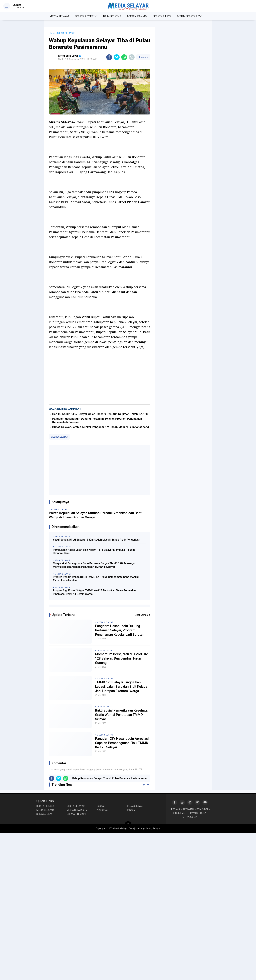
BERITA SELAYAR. (76, 806)
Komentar (143, 57)
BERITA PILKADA (137, 16)
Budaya (101, 806)
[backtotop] (128, 825)
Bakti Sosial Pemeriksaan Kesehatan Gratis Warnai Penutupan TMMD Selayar (122, 715)
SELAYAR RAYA (162, 16)
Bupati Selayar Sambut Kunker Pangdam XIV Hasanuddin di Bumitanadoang (101, 427)
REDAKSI (176, 809)
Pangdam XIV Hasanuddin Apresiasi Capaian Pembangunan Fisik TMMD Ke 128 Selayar (122, 743)
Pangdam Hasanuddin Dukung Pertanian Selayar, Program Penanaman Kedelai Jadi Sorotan (120, 630)
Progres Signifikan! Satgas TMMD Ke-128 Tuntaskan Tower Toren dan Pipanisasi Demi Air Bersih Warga (94, 592)
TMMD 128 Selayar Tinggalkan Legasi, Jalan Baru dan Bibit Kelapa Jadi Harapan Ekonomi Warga (121, 687)
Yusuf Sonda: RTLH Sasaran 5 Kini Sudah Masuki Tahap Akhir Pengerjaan (97, 540)
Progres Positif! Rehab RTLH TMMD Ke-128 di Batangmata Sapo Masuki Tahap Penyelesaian (96, 579)
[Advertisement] (100, 470)
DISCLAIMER (180, 813)
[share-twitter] (117, 57)
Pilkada (131, 810)
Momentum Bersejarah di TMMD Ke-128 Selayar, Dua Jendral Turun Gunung (122, 658)
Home (52, 33)
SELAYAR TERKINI (86, 16)
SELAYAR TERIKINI (76, 814)
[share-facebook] (109, 57)
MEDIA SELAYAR (60, 16)
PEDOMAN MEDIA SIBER (196, 809)
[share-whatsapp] (124, 57)
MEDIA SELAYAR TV (189, 16)
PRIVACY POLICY (198, 813)
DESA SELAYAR (112, 16)
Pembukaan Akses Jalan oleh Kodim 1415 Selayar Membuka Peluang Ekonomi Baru (94, 552)
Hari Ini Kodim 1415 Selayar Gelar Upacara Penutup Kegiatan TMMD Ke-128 (100, 414)
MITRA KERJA (190, 817)
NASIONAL (103, 810)
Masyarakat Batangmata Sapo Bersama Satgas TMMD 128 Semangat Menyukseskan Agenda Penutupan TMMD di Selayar (94, 565)
